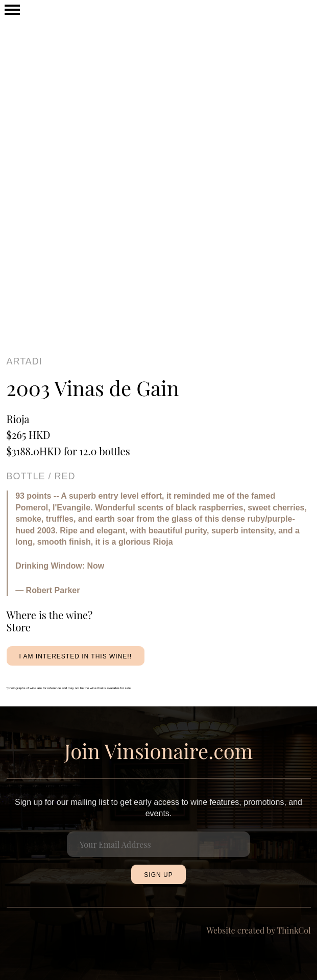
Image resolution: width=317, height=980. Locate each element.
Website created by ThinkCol (259, 930)
